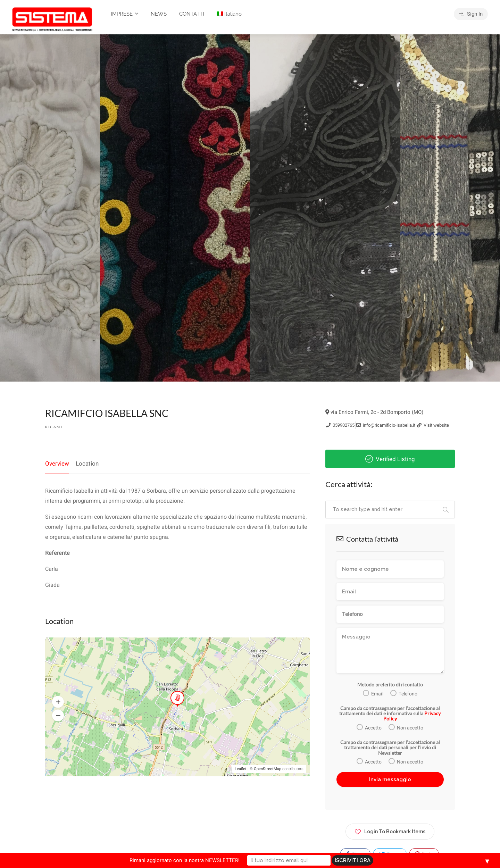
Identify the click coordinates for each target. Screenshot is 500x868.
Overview (57, 464)
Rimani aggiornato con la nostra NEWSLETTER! (185, 860)
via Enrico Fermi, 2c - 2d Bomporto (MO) (374, 412)
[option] (325, 208)
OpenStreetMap (268, 769)
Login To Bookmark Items (390, 830)
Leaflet (241, 769)
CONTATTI (192, 14)
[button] (58, 702)
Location (87, 464)
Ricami (54, 427)
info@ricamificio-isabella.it (386, 425)
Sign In (471, 14)
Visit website (433, 425)
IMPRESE (122, 14)
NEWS (159, 14)
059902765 (340, 425)
